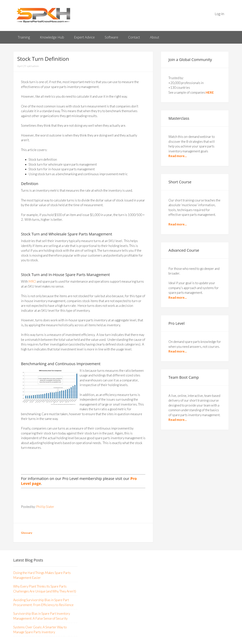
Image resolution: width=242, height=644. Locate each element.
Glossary (27, 533)
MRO (32, 281)
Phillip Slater (45, 507)
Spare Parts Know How (43, 15)
